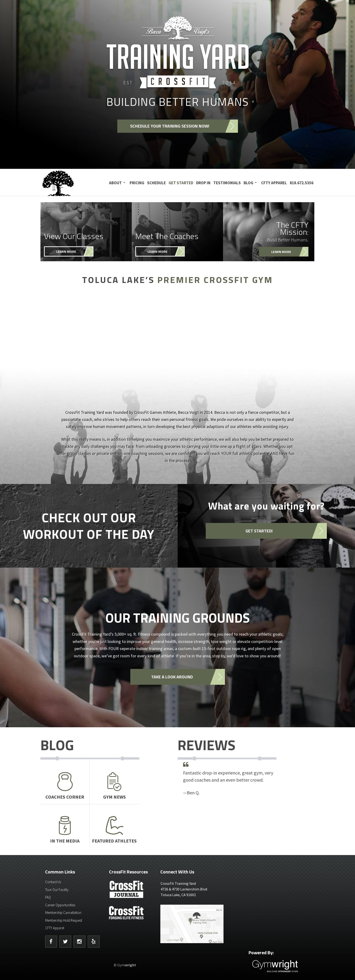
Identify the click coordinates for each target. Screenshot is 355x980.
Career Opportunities (60, 905)
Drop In (203, 183)
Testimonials (227, 183)
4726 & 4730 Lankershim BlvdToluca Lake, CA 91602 (194, 889)
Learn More (66, 251)
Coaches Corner (65, 786)
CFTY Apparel (274, 183)
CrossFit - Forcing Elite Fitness (127, 913)
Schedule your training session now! (170, 126)
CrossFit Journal (127, 891)
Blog (248, 183)
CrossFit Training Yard (70, 182)
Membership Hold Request (64, 920)
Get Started (181, 183)
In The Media (65, 830)
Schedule (156, 183)
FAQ (48, 897)
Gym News (114, 786)
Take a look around (172, 677)
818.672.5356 (302, 183)
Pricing (137, 183)
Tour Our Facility (57, 890)
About (115, 183)
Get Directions (194, 924)
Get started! (259, 531)
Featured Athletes (114, 830)
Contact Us (53, 882)
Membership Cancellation (63, 913)
